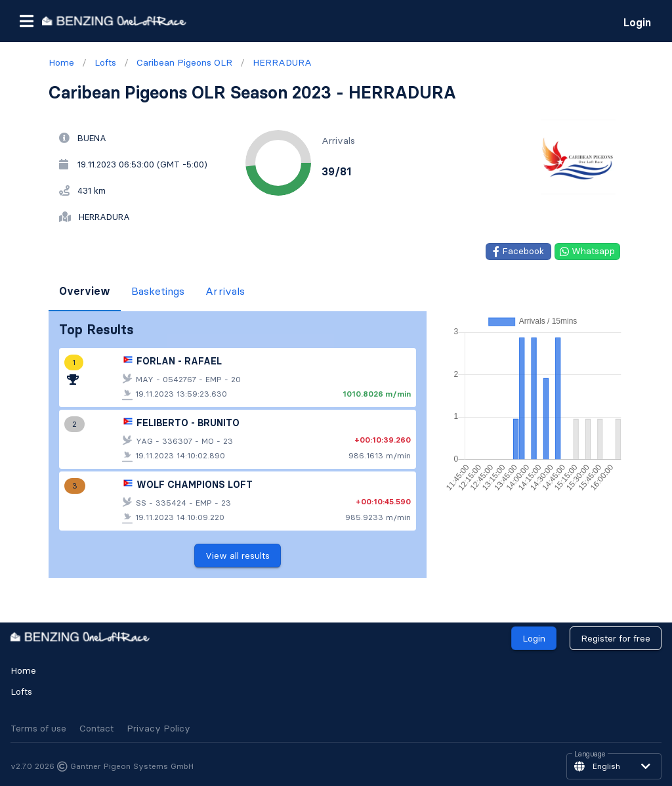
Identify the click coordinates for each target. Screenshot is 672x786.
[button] (26, 21)
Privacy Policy (158, 728)
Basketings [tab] (158, 291)
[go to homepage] (114, 21)
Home (23, 670)
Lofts (21, 691)
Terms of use (38, 728)
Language (590, 754)
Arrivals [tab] (225, 291)
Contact (96, 728)
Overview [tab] (85, 291)
